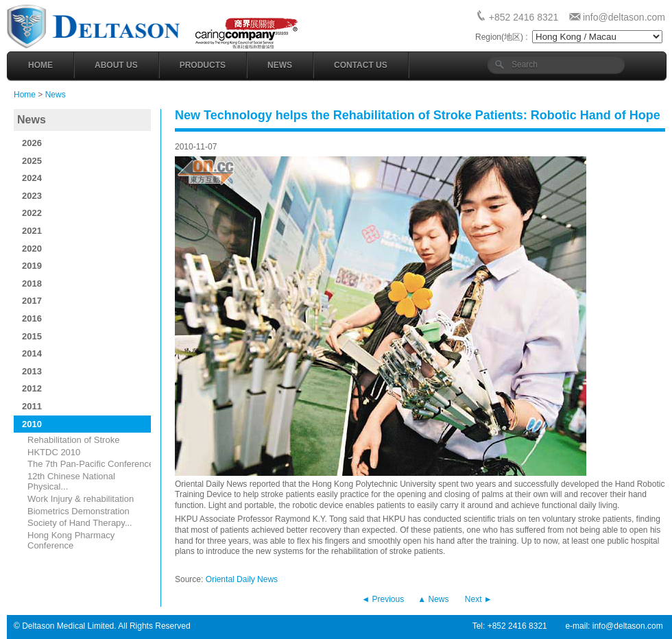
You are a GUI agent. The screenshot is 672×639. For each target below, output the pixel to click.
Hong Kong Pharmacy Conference (71, 541)
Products (203, 65)
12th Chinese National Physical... (71, 482)
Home (40, 65)
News (280, 65)
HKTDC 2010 (54, 452)
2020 (32, 249)
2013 (32, 371)
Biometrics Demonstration (79, 511)
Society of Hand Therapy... (80, 523)
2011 (32, 406)
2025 (32, 161)
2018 (32, 284)
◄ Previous (383, 599)
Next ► (479, 599)
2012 (32, 388)
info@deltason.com (624, 17)
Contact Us (361, 65)
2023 (32, 196)
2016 (32, 318)
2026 (32, 143)
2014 (32, 353)
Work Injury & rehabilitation (81, 499)
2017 (32, 301)
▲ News (433, 599)
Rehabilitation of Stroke (73, 440)
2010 (32, 424)
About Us (116, 65)
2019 (32, 266)
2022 (32, 213)
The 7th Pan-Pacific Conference (91, 464)
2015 (32, 336)
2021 (32, 231)
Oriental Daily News (242, 579)
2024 (32, 178)
